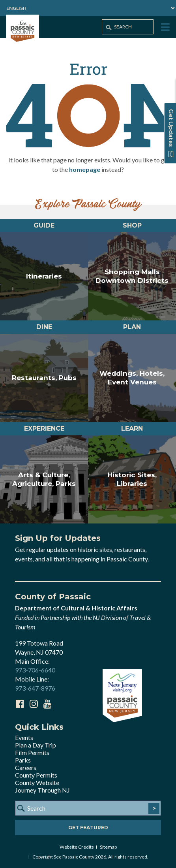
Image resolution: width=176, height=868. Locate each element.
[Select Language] (88, 8)
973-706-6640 (35, 670)
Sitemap (108, 847)
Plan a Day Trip (36, 745)
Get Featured (88, 828)
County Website (37, 782)
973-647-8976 (35, 688)
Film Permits (32, 752)
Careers (26, 767)
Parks (23, 760)
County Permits (36, 775)
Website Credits (77, 847)
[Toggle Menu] (165, 27)
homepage (85, 169)
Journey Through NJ (42, 790)
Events (24, 737)
